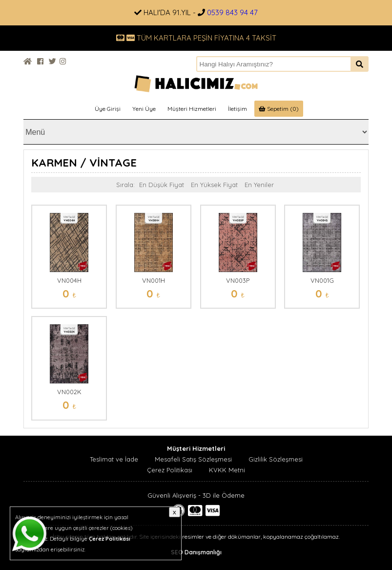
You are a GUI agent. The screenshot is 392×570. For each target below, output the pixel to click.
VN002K (69, 392)
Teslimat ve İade (114, 459)
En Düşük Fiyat (162, 185)
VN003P (238, 280)
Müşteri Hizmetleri (192, 109)
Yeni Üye (144, 109)
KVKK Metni (227, 470)
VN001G (322, 280)
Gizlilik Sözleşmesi (276, 459)
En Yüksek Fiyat (214, 185)
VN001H (154, 280)
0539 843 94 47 (232, 12)
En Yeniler (259, 185)
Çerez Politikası (170, 470)
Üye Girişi (108, 109)
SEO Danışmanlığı (196, 552)
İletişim (237, 109)
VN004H (69, 280)
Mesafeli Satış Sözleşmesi (193, 459)
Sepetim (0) (279, 109)
